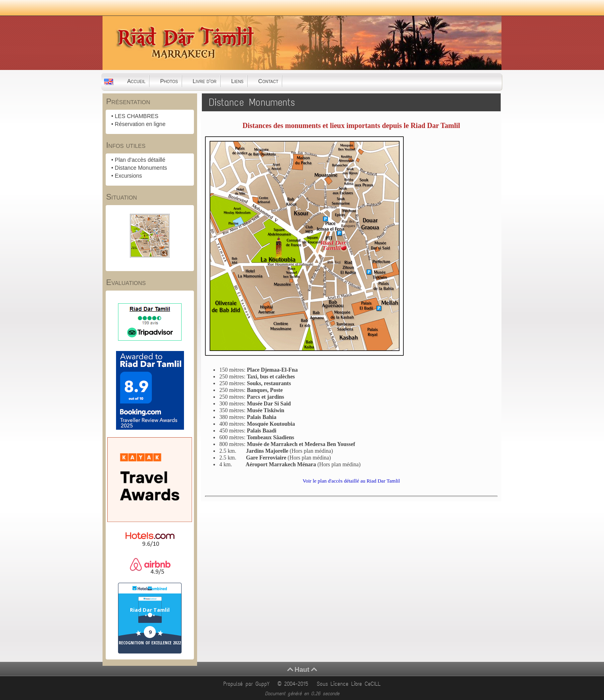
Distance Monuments (141, 168)
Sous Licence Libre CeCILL (350, 684)
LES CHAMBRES (137, 116)
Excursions (128, 176)
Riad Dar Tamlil (150, 610)
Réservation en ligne (140, 124)
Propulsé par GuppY (248, 684)
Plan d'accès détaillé (140, 160)
